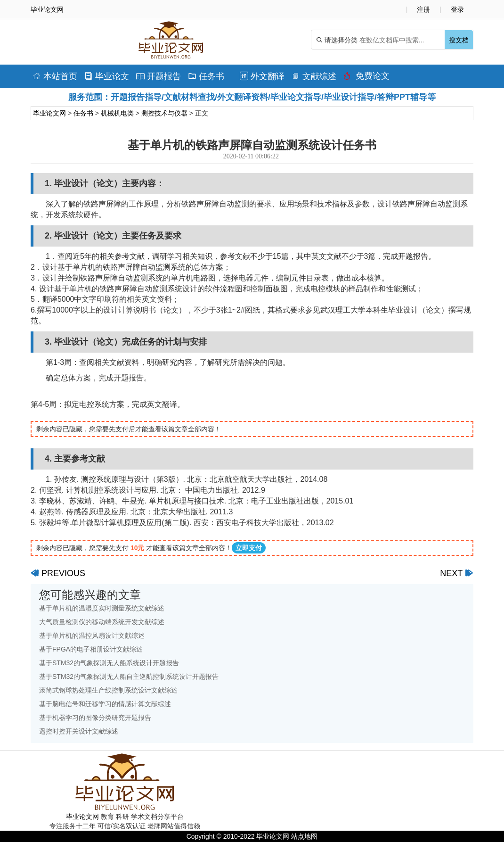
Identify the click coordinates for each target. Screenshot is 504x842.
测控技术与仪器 (164, 113)
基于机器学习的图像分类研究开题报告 (95, 718)
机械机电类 (117, 113)
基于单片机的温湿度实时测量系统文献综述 (102, 608)
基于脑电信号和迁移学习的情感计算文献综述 (105, 704)
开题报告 (159, 76)
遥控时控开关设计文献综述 (79, 731)
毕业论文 (107, 76)
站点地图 (304, 836)
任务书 (206, 76)
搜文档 (459, 40)
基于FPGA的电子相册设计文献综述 (91, 649)
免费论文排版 (366, 78)
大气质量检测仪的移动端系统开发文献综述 (102, 622)
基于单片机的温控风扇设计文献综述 (92, 636)
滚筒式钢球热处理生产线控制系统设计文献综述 (108, 690)
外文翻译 (262, 76)
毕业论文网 (49, 113)
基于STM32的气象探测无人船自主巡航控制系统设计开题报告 (129, 677)
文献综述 (314, 76)
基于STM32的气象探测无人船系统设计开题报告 (109, 663)
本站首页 (55, 76)
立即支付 (249, 548)
